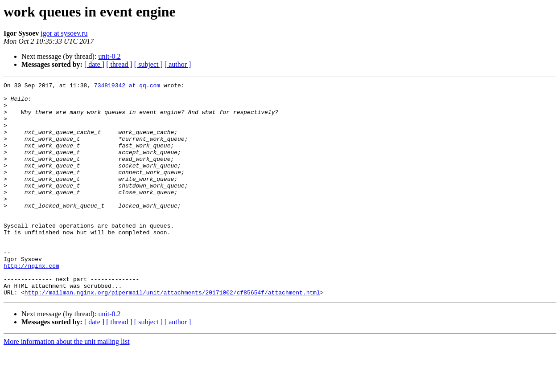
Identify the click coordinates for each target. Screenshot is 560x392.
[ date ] (94, 64)
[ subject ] (148, 64)
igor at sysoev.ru (64, 33)
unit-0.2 (109, 56)
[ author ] (178, 64)
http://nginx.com (31, 303)
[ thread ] (119, 64)
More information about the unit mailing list (67, 384)
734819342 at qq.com (127, 86)
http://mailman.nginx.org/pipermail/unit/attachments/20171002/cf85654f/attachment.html (172, 335)
